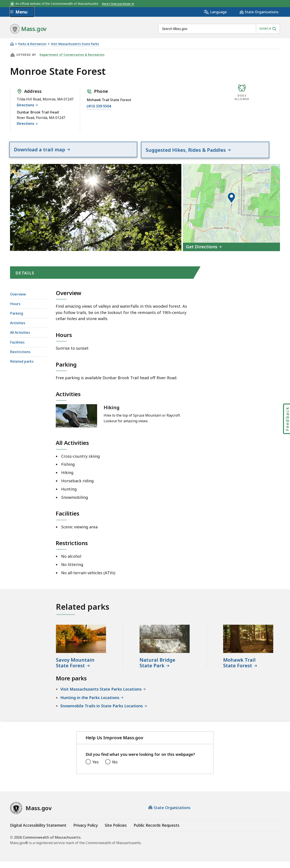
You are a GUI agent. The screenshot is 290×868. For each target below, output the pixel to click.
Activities (18, 330)
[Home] (12, 44)
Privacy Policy (86, 832)
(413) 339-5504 (99, 106)
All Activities (20, 339)
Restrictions (20, 358)
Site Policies (116, 832)
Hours (15, 310)
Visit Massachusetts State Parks (75, 44)
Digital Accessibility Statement (38, 832)
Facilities (17, 349)
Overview (18, 301)
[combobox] (219, 29)
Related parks (22, 368)
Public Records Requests (157, 832)
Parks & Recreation (32, 44)
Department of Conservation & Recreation (71, 55)
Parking (17, 320)
